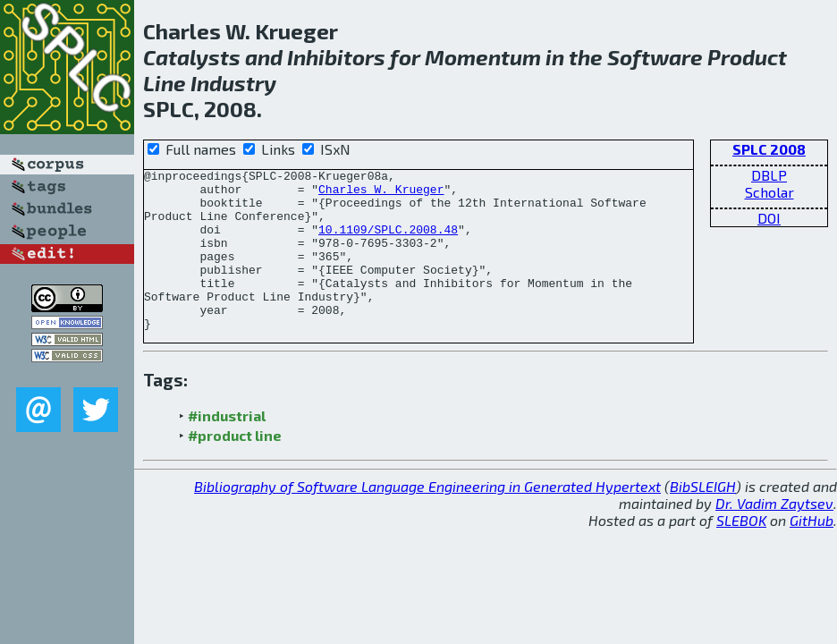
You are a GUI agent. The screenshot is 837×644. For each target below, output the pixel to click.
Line (165, 83)
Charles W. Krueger (381, 194)
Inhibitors (336, 57)
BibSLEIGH (703, 518)
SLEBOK (741, 552)
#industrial (227, 448)
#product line (235, 467)
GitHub (812, 552)
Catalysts (192, 57)
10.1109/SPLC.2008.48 (388, 242)
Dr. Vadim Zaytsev (774, 535)
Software (655, 57)
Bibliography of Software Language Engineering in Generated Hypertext (427, 518)
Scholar (769, 192)
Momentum (483, 57)
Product (747, 57)
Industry (233, 83)
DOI (769, 218)
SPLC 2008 (769, 149)
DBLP (769, 175)
